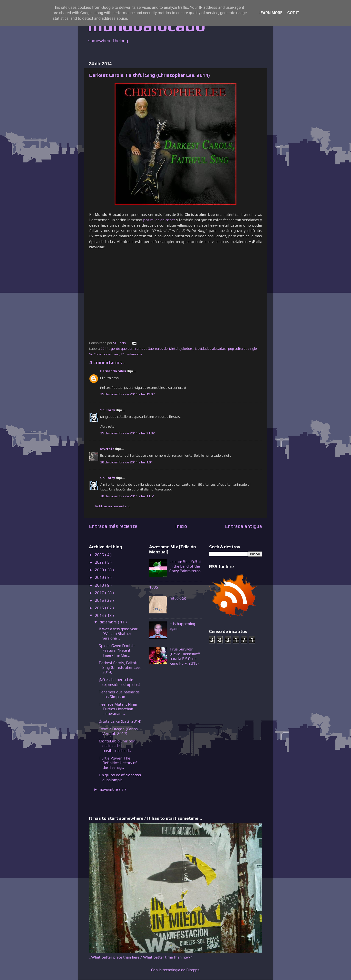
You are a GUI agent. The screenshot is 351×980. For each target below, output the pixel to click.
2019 (100, 577)
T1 (123, 354)
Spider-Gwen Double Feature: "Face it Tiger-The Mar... (117, 650)
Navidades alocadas (211, 349)
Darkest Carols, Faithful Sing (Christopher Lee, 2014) (120, 667)
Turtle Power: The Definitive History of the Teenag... (118, 763)
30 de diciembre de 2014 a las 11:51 (127, 496)
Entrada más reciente (113, 526)
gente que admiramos (128, 349)
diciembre (109, 622)
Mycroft (107, 449)
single (253, 349)
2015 (100, 608)
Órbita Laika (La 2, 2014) (120, 721)
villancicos (135, 354)
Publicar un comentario (113, 506)
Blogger (193, 970)
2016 (100, 600)
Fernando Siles (113, 371)
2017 (100, 593)
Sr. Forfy (108, 410)
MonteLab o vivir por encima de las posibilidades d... (117, 746)
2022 (100, 562)
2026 (100, 555)
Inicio (181, 526)
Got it (293, 13)
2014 (105, 349)
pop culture (237, 349)
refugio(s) (178, 598)
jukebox (187, 349)
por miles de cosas (159, 220)
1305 (154, 587)
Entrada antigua (244, 526)
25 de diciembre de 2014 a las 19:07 (127, 394)
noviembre (109, 789)
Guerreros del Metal (163, 349)
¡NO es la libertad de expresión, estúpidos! (119, 682)
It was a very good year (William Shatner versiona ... (118, 634)
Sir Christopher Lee (104, 354)
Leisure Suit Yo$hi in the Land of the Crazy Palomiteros (185, 566)
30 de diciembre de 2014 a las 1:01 (127, 462)
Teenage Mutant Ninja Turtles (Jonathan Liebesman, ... (118, 709)
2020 (100, 570)
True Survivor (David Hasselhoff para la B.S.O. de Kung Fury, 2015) (185, 656)
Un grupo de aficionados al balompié (120, 777)
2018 (100, 585)
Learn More (270, 13)
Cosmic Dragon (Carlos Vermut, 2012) (118, 731)
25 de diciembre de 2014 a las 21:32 (127, 433)
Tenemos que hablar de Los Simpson (119, 694)
